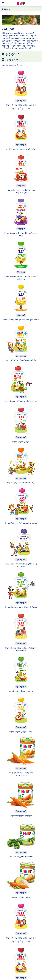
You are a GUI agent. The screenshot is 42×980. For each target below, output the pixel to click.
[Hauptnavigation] (3, 3)
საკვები (7, 9)
